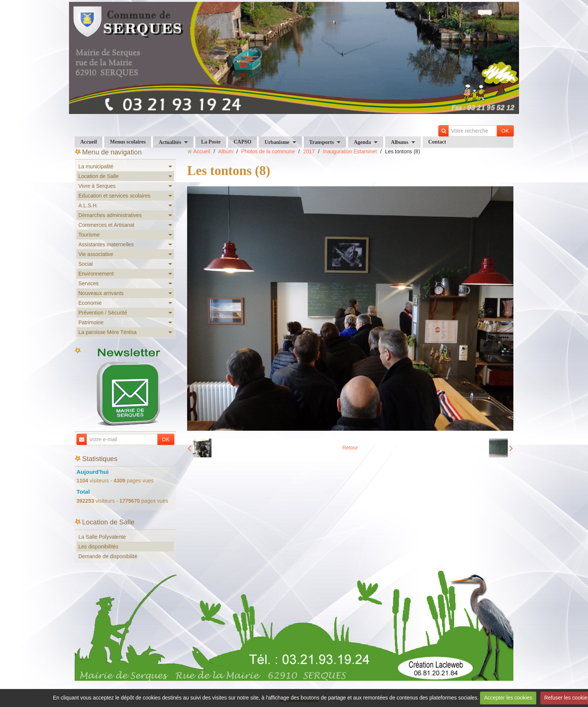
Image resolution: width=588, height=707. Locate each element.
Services (88, 283)
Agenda (362, 142)
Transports (322, 142)
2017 (309, 151)
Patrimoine (91, 322)
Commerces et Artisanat (106, 225)
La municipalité (96, 166)
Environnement (96, 274)
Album (226, 151)
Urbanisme (277, 142)
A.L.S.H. (88, 205)
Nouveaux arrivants (101, 293)
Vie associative (96, 254)
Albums (400, 142)
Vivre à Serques (97, 186)
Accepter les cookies (508, 698)
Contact (437, 142)
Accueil (88, 142)
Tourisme (89, 235)
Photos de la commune (268, 151)
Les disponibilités (98, 547)
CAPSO (242, 142)
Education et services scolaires (114, 196)
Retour (350, 448)
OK (505, 131)
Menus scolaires (128, 142)
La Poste (211, 142)
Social (85, 264)
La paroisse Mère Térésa (107, 332)
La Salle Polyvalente (102, 537)
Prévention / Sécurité (103, 313)
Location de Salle (98, 176)
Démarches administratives (110, 215)
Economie (90, 303)
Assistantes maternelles (106, 244)
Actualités (170, 142)
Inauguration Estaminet (350, 151)
